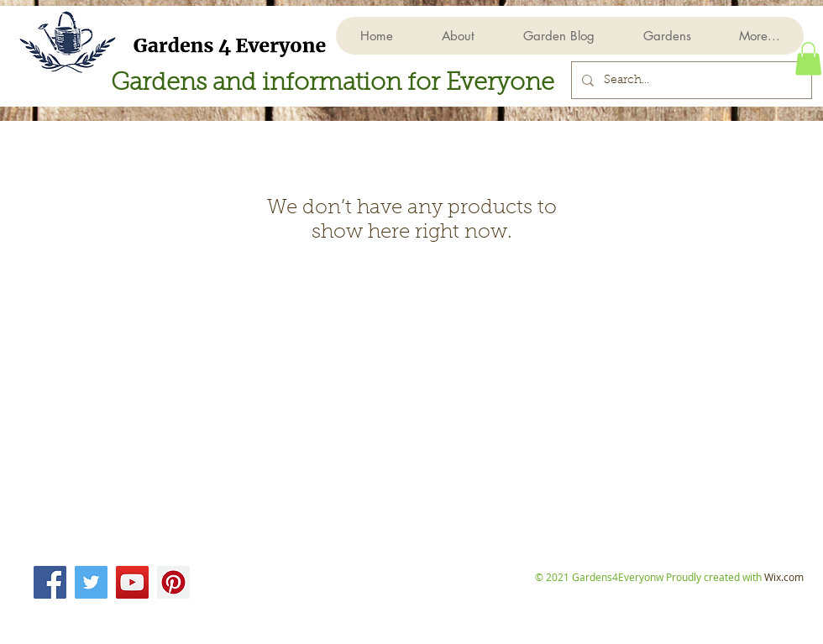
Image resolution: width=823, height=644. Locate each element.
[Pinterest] (173, 582)
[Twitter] (91, 582)
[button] (666, 36)
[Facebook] (50, 582)
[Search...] (690, 80)
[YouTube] (132, 582)
